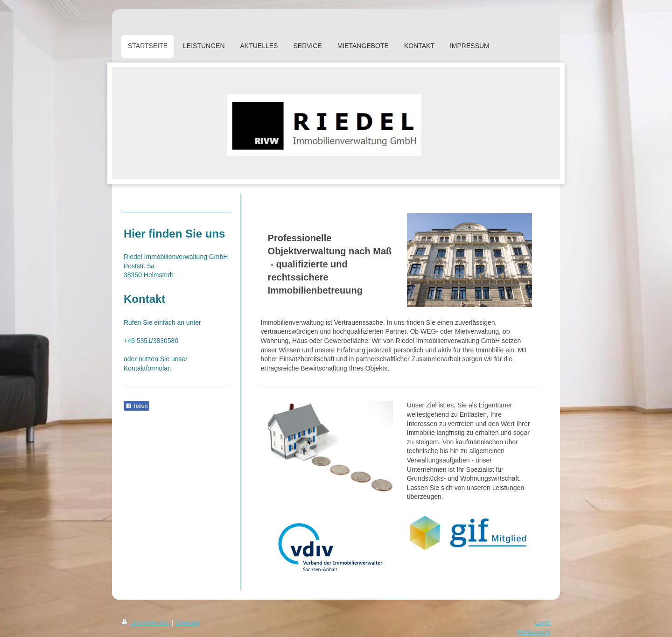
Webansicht (534, 632)
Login (543, 623)
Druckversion (146, 623)
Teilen (136, 406)
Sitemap (187, 623)
